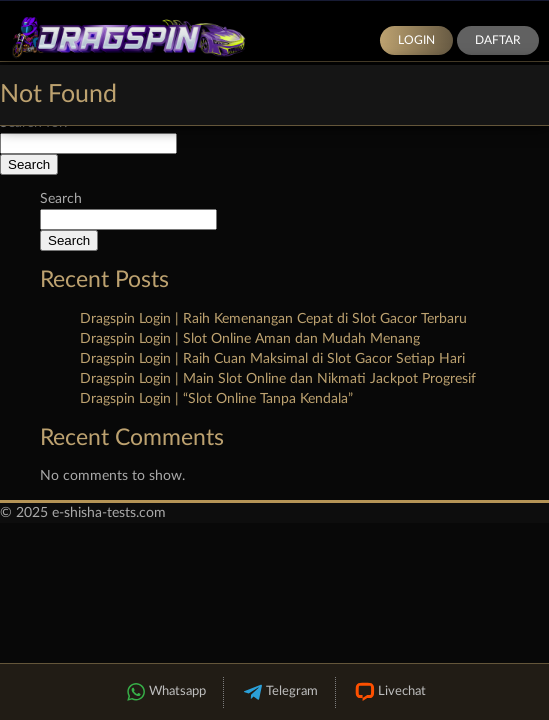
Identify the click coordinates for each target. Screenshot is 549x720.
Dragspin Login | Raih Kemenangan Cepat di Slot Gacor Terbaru (273, 319)
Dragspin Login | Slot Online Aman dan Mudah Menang (250, 339)
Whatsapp (165, 692)
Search (61, 199)
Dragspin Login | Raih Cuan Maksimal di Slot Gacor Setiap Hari (272, 359)
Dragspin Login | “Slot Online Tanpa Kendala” (216, 399)
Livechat (389, 692)
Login (416, 40)
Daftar (498, 40)
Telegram (279, 692)
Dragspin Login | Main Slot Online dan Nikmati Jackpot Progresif (278, 379)
